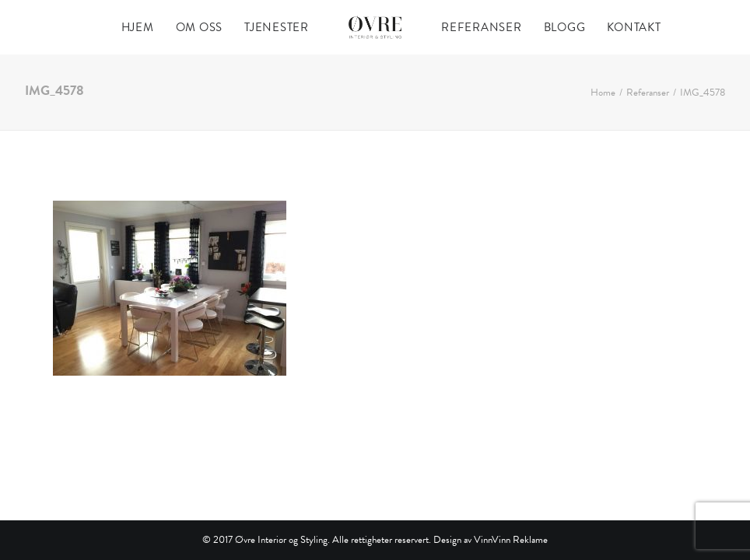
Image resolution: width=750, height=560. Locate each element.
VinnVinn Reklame (511, 540)
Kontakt (634, 27)
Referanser (482, 27)
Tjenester (277, 27)
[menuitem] (138, 27)
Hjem (138, 27)
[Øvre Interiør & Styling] (375, 27)
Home (603, 93)
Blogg (565, 27)
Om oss (200, 27)
